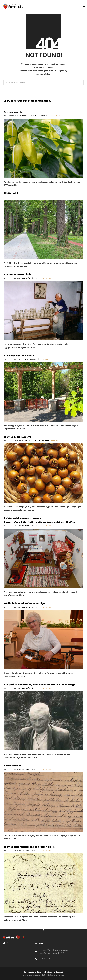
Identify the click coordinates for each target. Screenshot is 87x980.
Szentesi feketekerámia (18, 274)
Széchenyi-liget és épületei (19, 356)
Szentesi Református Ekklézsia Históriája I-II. (30, 847)
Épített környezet (30, 359)
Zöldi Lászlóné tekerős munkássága (24, 603)
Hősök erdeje (11, 193)
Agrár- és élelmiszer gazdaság (36, 116)
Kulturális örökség (31, 278)
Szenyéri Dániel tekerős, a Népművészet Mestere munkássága (40, 684)
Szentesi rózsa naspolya (18, 437)
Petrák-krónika (13, 766)
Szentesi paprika (14, 112)
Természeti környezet (31, 197)
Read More (56, 116)
